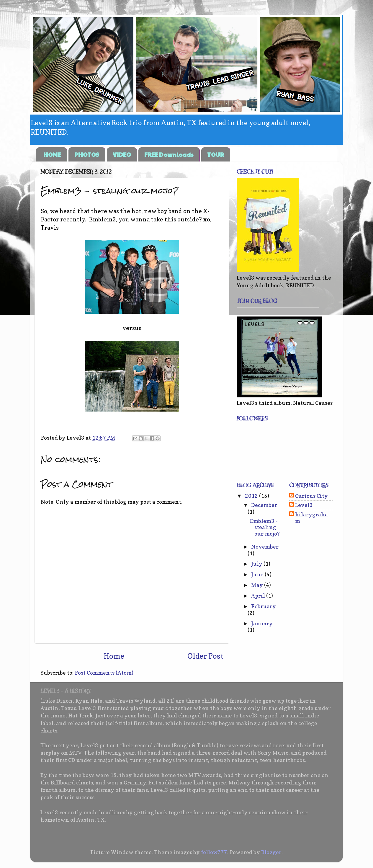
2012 (252, 496)
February (264, 606)
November (265, 547)
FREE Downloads (169, 154)
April (259, 596)
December (264, 505)
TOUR (216, 154)
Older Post (205, 656)
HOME (52, 154)
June (258, 574)
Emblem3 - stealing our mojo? (265, 527)
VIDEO (122, 154)
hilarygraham (311, 518)
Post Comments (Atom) (104, 673)
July (257, 564)
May (258, 585)
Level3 (304, 505)
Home (114, 656)
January (262, 623)
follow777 (214, 852)
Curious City (311, 496)
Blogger (271, 852)
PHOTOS (87, 154)
